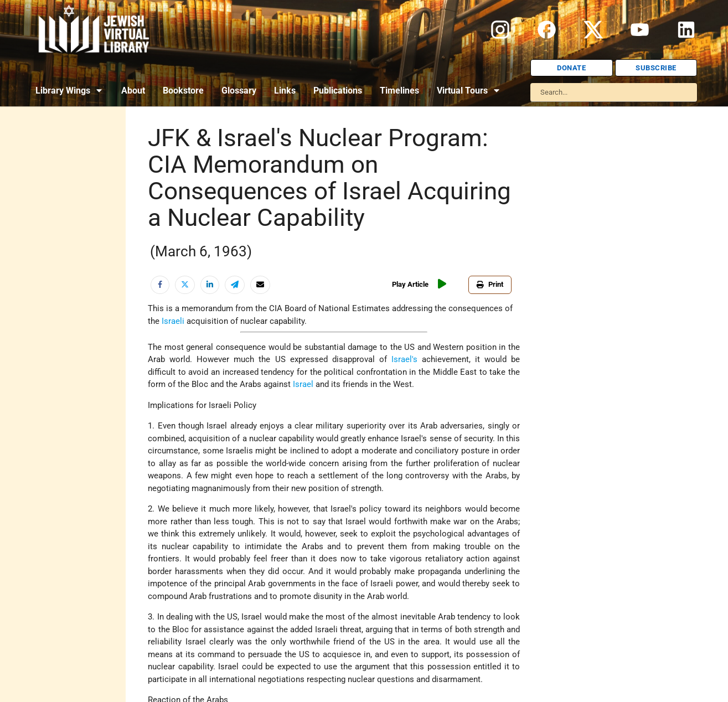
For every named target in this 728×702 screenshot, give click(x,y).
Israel (303, 384)
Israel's (404, 359)
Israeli (173, 321)
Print (490, 284)
